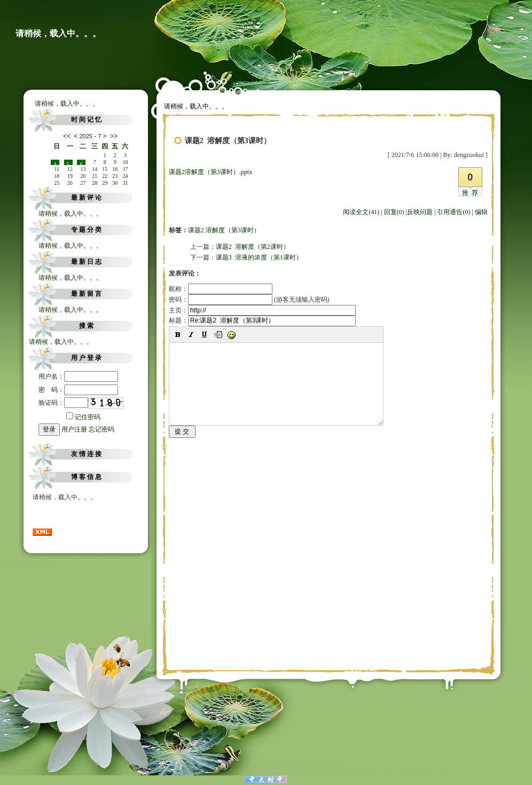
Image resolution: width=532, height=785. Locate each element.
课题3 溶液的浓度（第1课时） (259, 257)
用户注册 (74, 429)
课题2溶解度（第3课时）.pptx (210, 172)
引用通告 (453, 212)
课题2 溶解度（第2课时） (253, 247)
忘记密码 (101, 429)
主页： (262, 310)
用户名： (78, 376)
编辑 (481, 212)
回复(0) (394, 212)
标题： (262, 320)
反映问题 (420, 212)
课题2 (196, 230)
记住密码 (83, 417)
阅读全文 (361, 212)
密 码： (78, 390)
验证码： (63, 403)
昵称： (221, 289)
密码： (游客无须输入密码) (249, 300)
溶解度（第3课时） (233, 230)
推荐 (472, 193)
